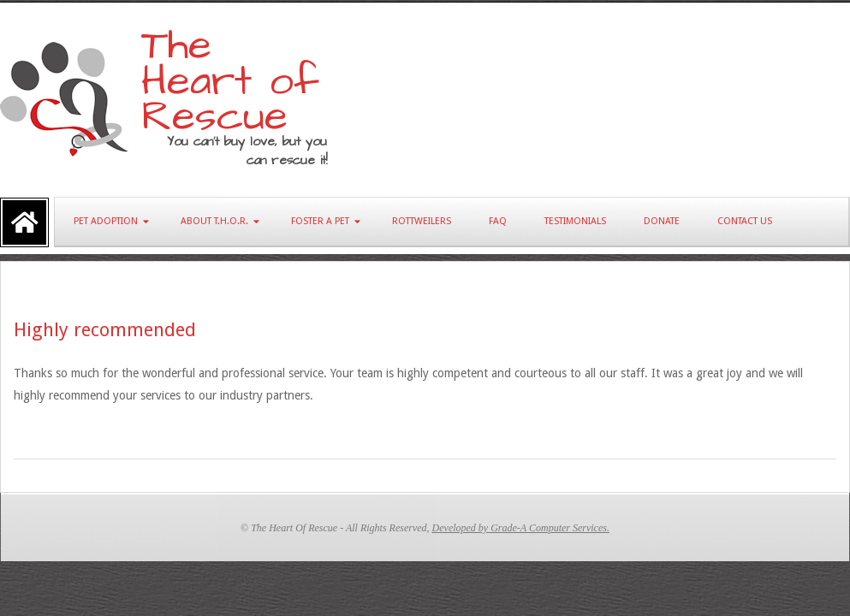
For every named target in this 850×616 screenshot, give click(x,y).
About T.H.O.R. (214, 221)
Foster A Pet (320, 221)
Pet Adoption (106, 221)
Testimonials (575, 221)
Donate (662, 221)
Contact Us (745, 221)
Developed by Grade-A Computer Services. (521, 528)
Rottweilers (422, 221)
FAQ (498, 221)
